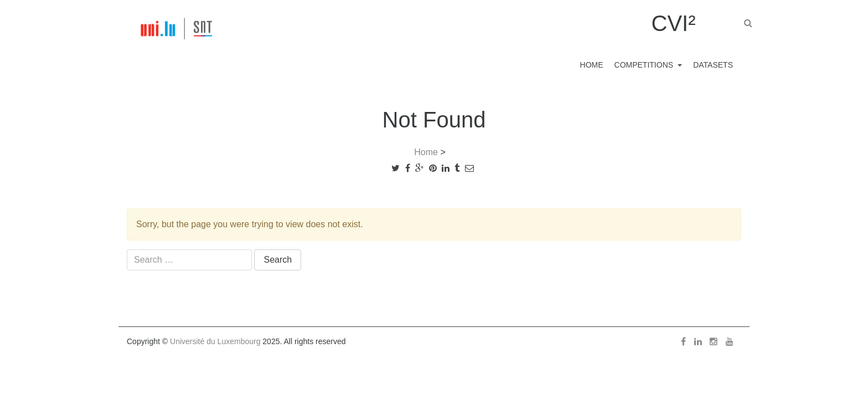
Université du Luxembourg (215, 341)
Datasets (710, 65)
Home (575, 65)
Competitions (634, 65)
